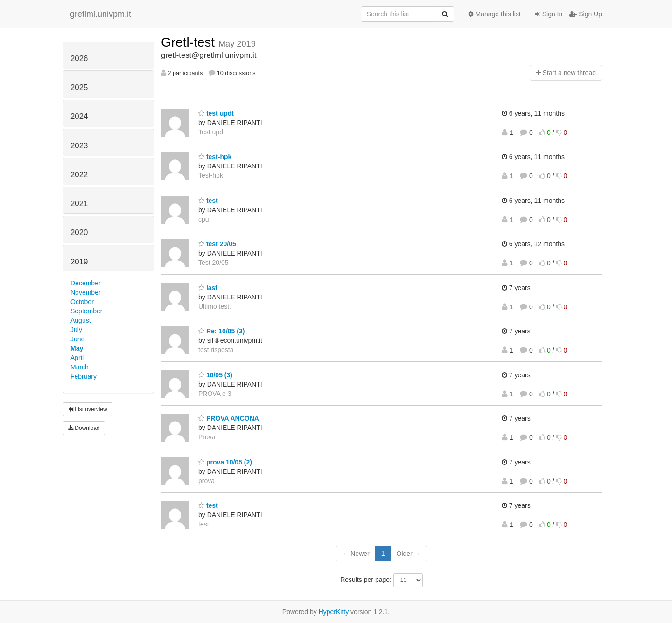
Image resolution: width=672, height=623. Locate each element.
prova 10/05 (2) (225, 462)
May (77, 348)
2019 (79, 262)
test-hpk (215, 157)
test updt (216, 113)
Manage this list (494, 14)
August (81, 320)
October (82, 302)
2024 (79, 116)
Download (84, 428)
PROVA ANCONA (229, 418)
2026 (79, 59)
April (77, 358)
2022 (79, 175)
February (84, 376)
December (86, 283)
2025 (79, 87)
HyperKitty (334, 612)
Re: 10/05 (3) (221, 331)
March (80, 367)
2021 (79, 204)
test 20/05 (217, 244)
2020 (79, 232)
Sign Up (586, 14)
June (77, 339)
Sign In (549, 14)
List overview (88, 409)
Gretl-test (190, 42)
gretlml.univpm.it (101, 14)
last (208, 288)
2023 (79, 146)
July (76, 330)
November (86, 292)
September (86, 311)
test (208, 201)
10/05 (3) (215, 375)
